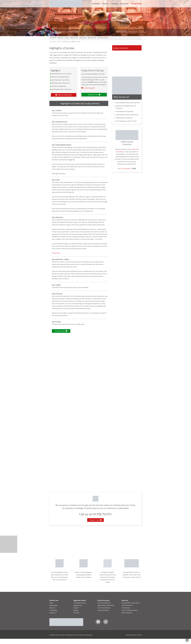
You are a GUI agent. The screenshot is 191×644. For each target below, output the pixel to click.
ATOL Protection (127, 613)
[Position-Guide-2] (108, 563)
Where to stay (92, 38)
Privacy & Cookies (103, 610)
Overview (53, 38)
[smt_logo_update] (66, 4)
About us (52, 608)
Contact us (53, 613)
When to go (83, 38)
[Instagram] (106, 622)
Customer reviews (103, 38)
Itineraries (60, 38)
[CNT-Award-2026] (59, 563)
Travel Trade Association (130, 610)
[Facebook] (98, 622)
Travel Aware (126, 608)
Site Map (139, 635)
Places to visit (74, 38)
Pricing (67, 38)
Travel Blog (53, 610)
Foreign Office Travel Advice (131, 603)
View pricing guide (89, 88)
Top (187, 640)
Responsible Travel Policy (106, 605)
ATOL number (125, 168)
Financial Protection (104, 603)
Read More (57, 253)
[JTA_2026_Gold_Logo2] (83, 563)
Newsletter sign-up (131, 635)
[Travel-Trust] (132, 563)
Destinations (53, 605)
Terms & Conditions (104, 608)
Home (51, 603)
